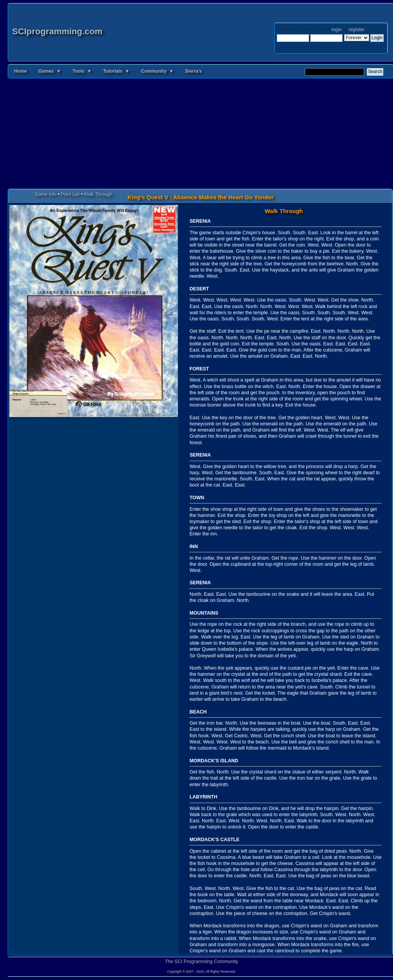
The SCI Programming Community (202, 962)
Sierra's (194, 71)
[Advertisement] (200, 135)
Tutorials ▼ (116, 71)
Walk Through (98, 194)
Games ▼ (50, 71)
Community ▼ (157, 71)
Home (20, 71)
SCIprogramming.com (57, 31)
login (336, 30)
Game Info (45, 194)
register (357, 30)
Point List (70, 194)
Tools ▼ (82, 71)
